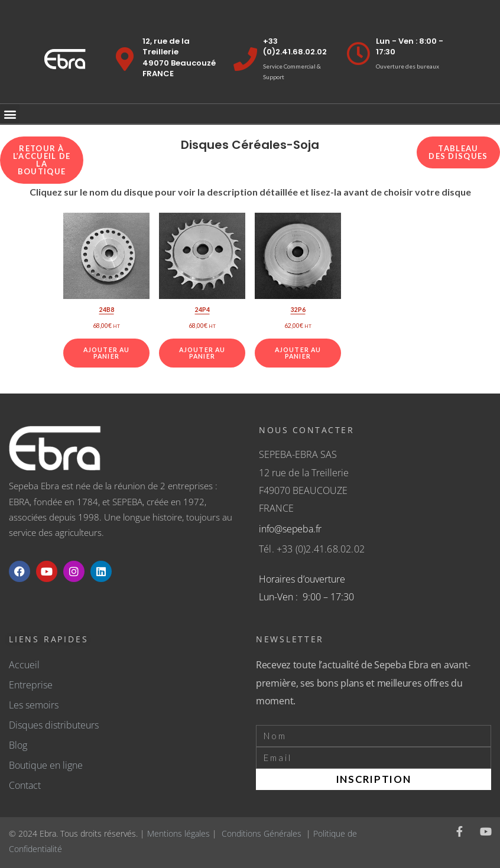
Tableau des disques (458, 152)
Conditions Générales (262, 833)
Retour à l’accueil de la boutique (42, 160)
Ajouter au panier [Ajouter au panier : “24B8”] (106, 353)
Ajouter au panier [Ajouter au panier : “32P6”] (298, 353)
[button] (10, 114)
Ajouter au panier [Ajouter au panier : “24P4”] (202, 353)
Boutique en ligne (46, 765)
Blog (18, 745)
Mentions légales (178, 833)
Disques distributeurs (54, 725)
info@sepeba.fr (290, 529)
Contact (25, 785)
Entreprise (31, 685)
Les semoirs (34, 705)
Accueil (24, 665)
